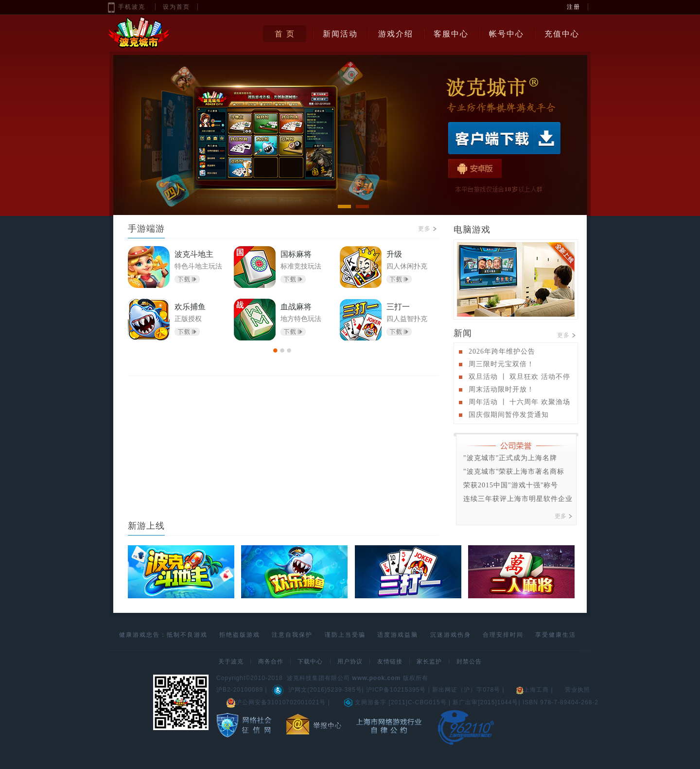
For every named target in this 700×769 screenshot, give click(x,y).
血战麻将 (296, 307)
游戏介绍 (396, 34)
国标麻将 (296, 254)
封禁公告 (469, 662)
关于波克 (231, 662)
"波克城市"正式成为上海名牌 (510, 458)
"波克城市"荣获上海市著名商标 (514, 472)
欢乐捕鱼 (190, 307)
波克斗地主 (194, 254)
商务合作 (271, 662)
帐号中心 (507, 34)
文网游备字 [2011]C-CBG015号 (395, 702)
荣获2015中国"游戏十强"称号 (511, 485)
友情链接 (390, 662)
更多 (427, 229)
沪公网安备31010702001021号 (276, 702)
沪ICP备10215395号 (396, 690)
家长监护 (429, 662)
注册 (574, 7)
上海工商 (533, 690)
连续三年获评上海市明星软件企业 (518, 499)
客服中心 (451, 34)
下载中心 (310, 662)
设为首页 (176, 7)
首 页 (285, 34)
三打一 (398, 307)
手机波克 (132, 7)
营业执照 (577, 690)
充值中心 (562, 34)
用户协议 (350, 662)
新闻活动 (340, 34)
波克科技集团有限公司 (318, 678)
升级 (394, 254)
